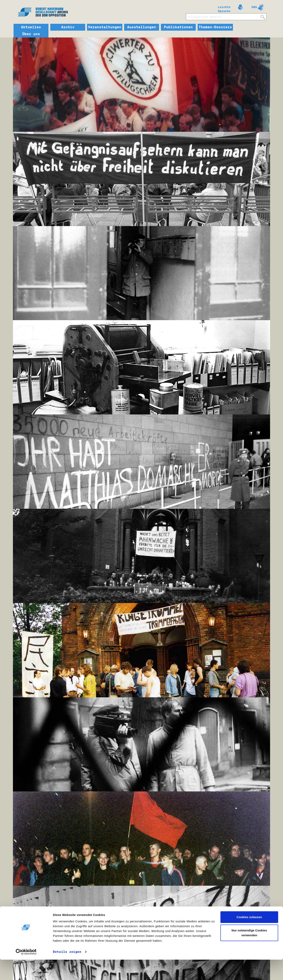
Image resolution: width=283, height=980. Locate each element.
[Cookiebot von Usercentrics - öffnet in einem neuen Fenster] (26, 972)
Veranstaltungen (105, 27)
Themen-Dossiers (215, 27)
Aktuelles (31, 27)
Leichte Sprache (224, 8)
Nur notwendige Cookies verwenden (249, 953)
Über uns (31, 34)
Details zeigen (67, 972)
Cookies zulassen (249, 938)
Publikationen (178, 27)
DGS (254, 7)
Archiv (68, 27)
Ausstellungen (142, 27)
